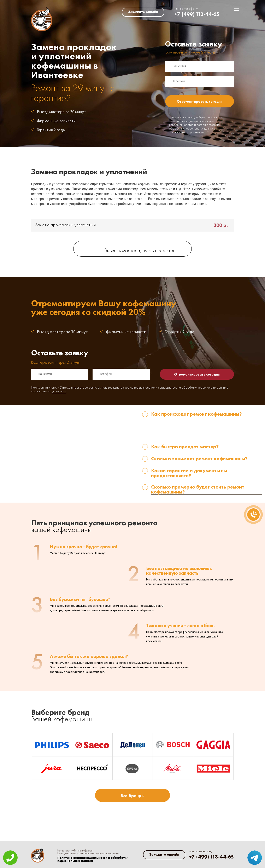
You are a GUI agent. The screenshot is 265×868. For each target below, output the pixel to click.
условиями (197, 132)
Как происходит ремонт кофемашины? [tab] (196, 414)
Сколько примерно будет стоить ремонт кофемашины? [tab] (198, 489)
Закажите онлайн (143, 12)
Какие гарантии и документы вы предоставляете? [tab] (189, 473)
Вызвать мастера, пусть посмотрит (141, 251)
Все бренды (132, 796)
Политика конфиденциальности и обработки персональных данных (93, 859)
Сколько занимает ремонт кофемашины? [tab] (199, 459)
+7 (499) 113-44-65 (197, 14)
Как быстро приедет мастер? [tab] (185, 447)
